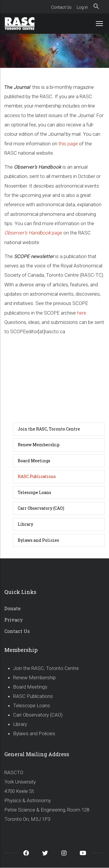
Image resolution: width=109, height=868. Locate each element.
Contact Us (61, 7)
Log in (82, 7)
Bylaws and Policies (38, 540)
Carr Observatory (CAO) (41, 508)
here (82, 313)
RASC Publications (37, 476)
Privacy (14, 620)
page (33, 233)
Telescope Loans (34, 492)
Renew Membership (39, 445)
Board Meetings (34, 461)
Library (25, 524)
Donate (12, 608)
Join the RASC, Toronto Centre (49, 429)
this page (68, 144)
